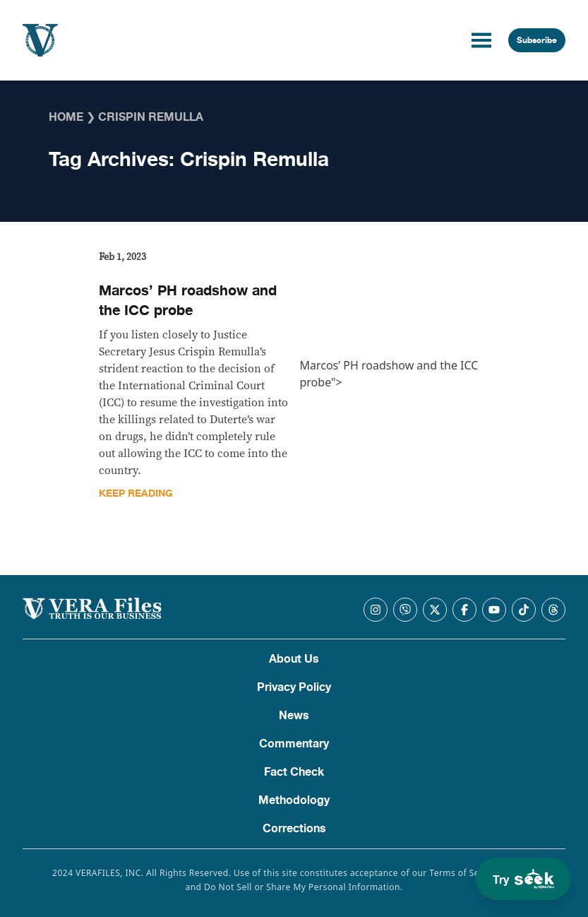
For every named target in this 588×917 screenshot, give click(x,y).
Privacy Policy (294, 687)
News (294, 716)
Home (66, 117)
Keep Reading (136, 493)
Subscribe (537, 40)
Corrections (294, 829)
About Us (294, 659)
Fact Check (294, 772)
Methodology (294, 800)
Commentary (294, 744)
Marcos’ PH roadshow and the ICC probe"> (394, 320)
